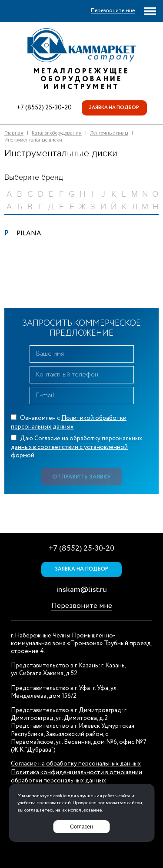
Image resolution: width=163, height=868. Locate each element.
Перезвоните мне (82, 606)
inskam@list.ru (81, 590)
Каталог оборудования (57, 133)
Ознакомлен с (69, 422)
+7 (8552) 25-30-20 (44, 108)
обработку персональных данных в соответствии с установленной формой (77, 447)
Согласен (81, 827)
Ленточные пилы (109, 133)
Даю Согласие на (77, 447)
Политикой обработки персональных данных (69, 422)
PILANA (29, 234)
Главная (14, 133)
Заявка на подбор (114, 108)
